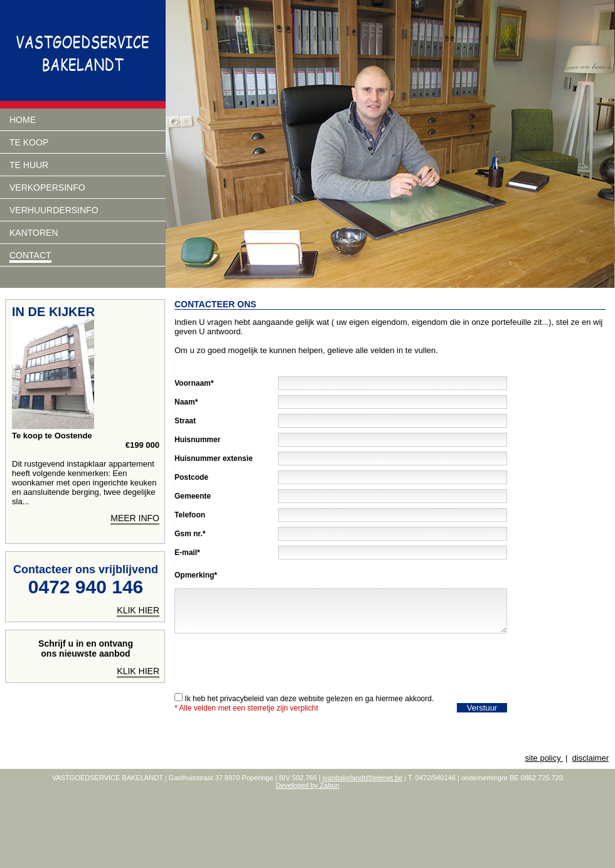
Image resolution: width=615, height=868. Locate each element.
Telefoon (190, 515)
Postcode (191, 477)
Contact (30, 255)
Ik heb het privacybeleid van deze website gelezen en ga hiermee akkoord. (309, 699)
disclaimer (590, 758)
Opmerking (194, 575)
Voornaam (193, 383)
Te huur (29, 165)
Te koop (29, 142)
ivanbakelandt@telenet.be (362, 778)
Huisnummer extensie (214, 458)
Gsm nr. (189, 534)
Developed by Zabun (307, 785)
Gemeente (193, 496)
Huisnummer (197, 440)
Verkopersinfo (47, 188)
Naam (185, 402)
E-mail (186, 553)
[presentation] (270, 660)
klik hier (138, 610)
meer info (135, 518)
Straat (185, 421)
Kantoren (34, 233)
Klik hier (138, 671)
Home (23, 120)
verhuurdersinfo (54, 210)
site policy (544, 758)
